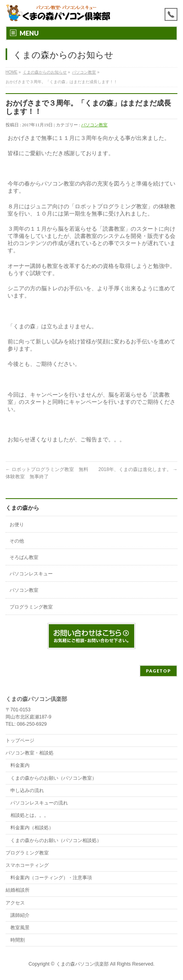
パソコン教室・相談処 (30, 753)
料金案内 (20, 765)
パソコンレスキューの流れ (39, 803)
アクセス (15, 903)
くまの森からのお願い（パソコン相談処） (56, 840)
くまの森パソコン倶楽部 (82, 964)
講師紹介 (20, 915)
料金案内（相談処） (32, 828)
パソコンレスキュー (31, 574)
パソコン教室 (84, 72)
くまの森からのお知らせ (45, 72)
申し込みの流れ (27, 790)
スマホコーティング (27, 865)
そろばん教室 (24, 557)
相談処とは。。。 (30, 815)
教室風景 (20, 928)
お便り (17, 525)
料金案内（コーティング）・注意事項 (51, 878)
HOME (12, 72)
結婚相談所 (18, 890)
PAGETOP (158, 671)
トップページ (20, 740)
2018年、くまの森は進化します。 (138, 469)
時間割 (18, 940)
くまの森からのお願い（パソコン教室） (54, 778)
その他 (17, 541)
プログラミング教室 (31, 607)
